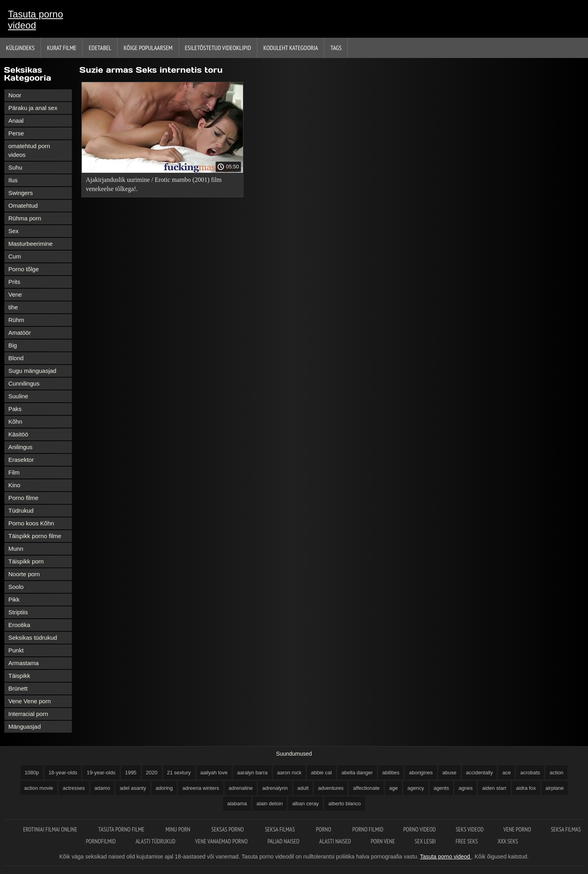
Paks (15, 409)
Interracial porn (28, 714)
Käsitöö (18, 434)
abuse (449, 773)
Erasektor (21, 460)
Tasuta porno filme (122, 829)
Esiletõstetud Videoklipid (218, 48)
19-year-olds (101, 773)
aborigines (421, 773)
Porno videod (420, 829)
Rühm (16, 320)
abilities (391, 773)
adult (303, 788)
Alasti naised (335, 841)
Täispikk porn (26, 561)
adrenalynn (275, 788)
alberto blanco (345, 804)
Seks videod (470, 829)
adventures (331, 788)
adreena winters (201, 788)
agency (416, 788)
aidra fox (526, 788)
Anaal (16, 121)
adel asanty (133, 788)
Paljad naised (283, 841)
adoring (164, 788)
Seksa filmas (281, 829)
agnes (466, 788)
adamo (102, 788)
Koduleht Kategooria (291, 48)
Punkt (16, 650)
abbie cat (321, 773)
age (393, 788)
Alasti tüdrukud (155, 841)
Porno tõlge (24, 269)
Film (14, 472)
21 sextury (179, 773)
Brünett (18, 688)
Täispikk (19, 676)
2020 (152, 773)
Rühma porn (25, 218)
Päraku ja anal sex (33, 108)
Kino (14, 485)
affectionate (366, 788)
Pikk (14, 599)
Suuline (18, 396)
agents (441, 788)
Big (13, 345)
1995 (131, 773)
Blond (16, 358)
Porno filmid (368, 829)
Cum (15, 256)
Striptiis (18, 612)
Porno (324, 829)
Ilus (13, 180)
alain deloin (270, 804)
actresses (74, 788)
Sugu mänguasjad (32, 371)
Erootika (19, 625)
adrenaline (241, 788)
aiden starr (494, 788)
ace (506, 773)
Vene (15, 294)
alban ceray (306, 804)
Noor (15, 95)
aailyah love (214, 773)
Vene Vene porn (30, 701)
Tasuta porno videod (36, 20)
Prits (14, 282)
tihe (13, 307)
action (556, 773)
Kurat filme (62, 48)
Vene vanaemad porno (222, 841)
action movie (39, 788)
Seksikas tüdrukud (33, 638)
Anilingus (20, 447)
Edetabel (100, 48)
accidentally (480, 773)
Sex (13, 231)
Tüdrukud (21, 510)
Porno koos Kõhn (31, 523)
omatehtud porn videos (29, 150)
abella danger (357, 773)
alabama (237, 804)
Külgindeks (20, 48)
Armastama (24, 663)
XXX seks (508, 841)
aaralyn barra (252, 773)
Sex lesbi (425, 841)
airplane (555, 788)
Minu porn (178, 829)
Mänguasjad (25, 726)
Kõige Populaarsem (148, 48)
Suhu (15, 167)
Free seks (467, 841)
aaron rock (289, 773)
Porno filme (23, 498)
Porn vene (383, 841)
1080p (32, 773)
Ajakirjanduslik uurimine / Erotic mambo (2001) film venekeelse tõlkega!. (154, 184)
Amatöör (20, 333)
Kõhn (15, 422)
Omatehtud (23, 205)
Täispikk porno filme (35, 536)
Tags (336, 48)
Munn (16, 549)
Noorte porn (24, 574)
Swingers (21, 193)
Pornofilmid (101, 841)
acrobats (530, 773)
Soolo (16, 587)
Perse (16, 133)
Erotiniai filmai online (51, 829)
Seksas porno (228, 829)
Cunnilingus (24, 383)
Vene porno (517, 829)
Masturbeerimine (31, 244)
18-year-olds (63, 773)
